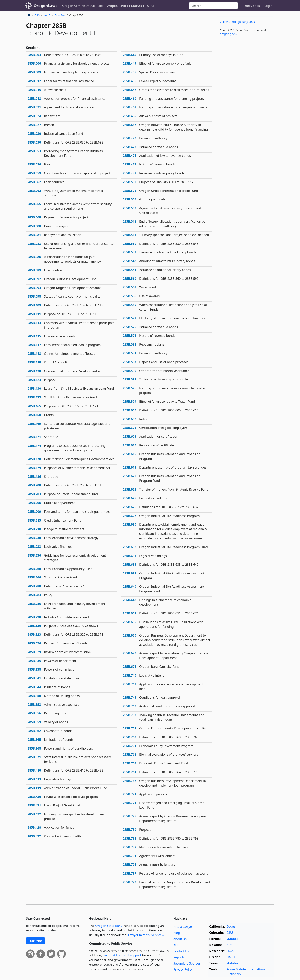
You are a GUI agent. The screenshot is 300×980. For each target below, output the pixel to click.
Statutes (232, 939)
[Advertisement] (245, 102)
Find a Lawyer (183, 927)
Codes (231, 926)
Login (268, 6)
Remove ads (251, 6)
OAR (229, 957)
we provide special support (122, 955)
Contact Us (181, 951)
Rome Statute (236, 969)
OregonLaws (46, 6)
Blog (177, 933)
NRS (229, 945)
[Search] (213, 6)
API (176, 945)
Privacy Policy (183, 969)
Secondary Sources (187, 963)
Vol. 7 (47, 15)
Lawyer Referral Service (145, 935)
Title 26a (60, 15)
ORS (37, 15)
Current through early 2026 (237, 22)
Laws (230, 951)
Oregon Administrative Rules (83, 6)
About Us (180, 939)
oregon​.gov (227, 34)
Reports (179, 957)
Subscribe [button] (35, 941)
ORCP (151, 6)
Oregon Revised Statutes (125, 6)
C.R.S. (230, 933)
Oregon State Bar (108, 926)
